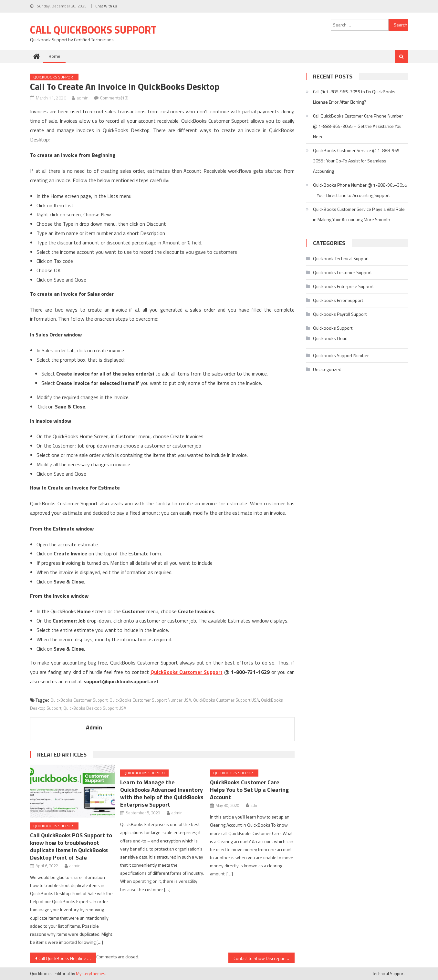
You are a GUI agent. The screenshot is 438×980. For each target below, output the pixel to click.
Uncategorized (327, 369)
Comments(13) (114, 98)
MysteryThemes (91, 974)
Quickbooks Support (54, 77)
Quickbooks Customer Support (342, 272)
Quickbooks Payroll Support (340, 314)
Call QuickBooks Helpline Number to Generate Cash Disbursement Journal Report (67, 958)
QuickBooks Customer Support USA (226, 700)
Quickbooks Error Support (338, 300)
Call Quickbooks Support (93, 30)
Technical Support (388, 974)
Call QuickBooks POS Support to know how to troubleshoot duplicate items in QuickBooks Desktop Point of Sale (71, 846)
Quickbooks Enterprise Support (343, 286)
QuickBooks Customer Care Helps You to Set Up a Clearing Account (249, 790)
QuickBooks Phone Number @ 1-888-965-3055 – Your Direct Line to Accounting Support (360, 190)
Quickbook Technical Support (341, 258)
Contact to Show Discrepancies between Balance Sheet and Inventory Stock (264, 958)
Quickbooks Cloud (330, 338)
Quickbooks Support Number (341, 355)
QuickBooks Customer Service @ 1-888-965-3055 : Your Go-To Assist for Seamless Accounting (357, 161)
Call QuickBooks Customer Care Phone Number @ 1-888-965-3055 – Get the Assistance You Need (358, 126)
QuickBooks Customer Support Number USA (150, 700)
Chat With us (106, 6)
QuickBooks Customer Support (79, 700)
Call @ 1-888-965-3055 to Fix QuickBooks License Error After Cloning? (354, 97)
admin (83, 98)
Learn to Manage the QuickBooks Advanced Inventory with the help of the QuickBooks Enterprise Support (162, 793)
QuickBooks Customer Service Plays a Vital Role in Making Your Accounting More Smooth (359, 214)
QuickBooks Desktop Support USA (95, 708)
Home (54, 56)
